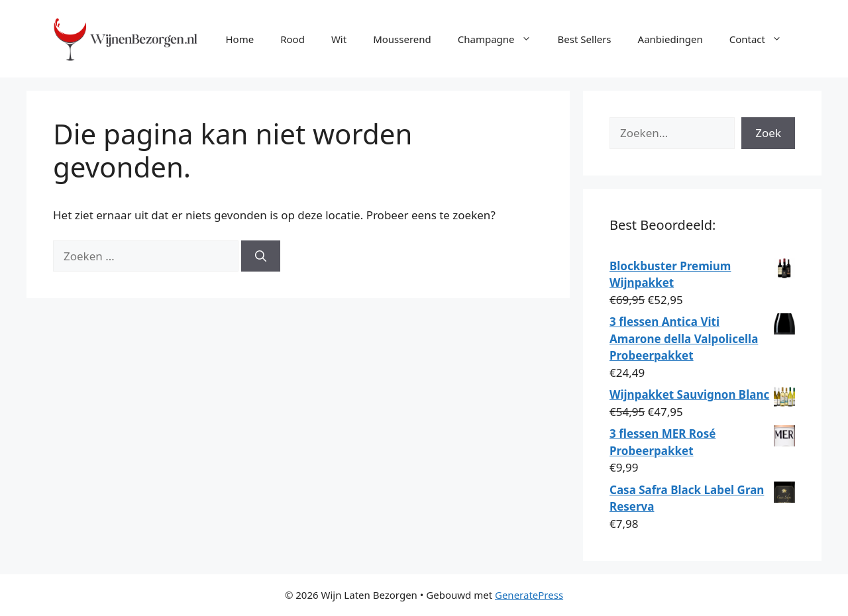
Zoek (768, 133)
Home (239, 39)
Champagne (501, 39)
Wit (339, 39)
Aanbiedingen (670, 39)
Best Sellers (585, 39)
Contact (762, 39)
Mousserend (402, 39)
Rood (292, 39)
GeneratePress (529, 595)
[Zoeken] (261, 256)
